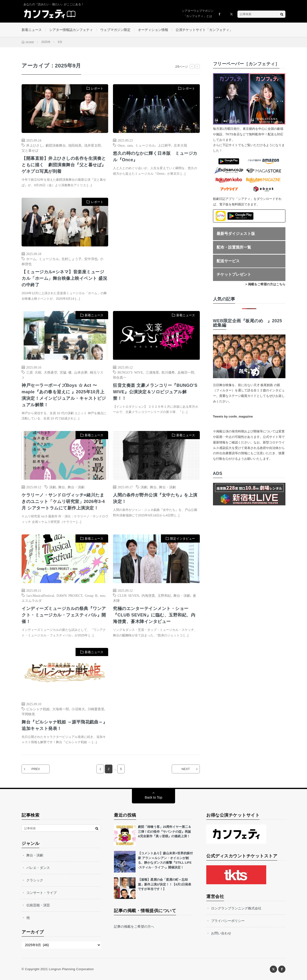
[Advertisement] (156, 247)
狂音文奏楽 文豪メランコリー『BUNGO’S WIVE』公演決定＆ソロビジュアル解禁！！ (155, 392)
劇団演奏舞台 (56, 145)
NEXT (186, 769)
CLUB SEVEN (128, 595)
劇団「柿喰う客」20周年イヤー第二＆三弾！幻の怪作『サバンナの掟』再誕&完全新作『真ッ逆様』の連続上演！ (165, 831)
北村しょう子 (71, 259)
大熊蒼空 (51, 372)
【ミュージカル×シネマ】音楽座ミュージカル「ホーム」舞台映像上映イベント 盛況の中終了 (64, 278)
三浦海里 (152, 372)
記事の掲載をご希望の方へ (134, 926)
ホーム (31, 259)
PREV (36, 769)
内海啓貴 (148, 595)
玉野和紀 (164, 595)
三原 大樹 (34, 372)
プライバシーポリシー (228, 921)
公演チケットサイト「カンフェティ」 (204, 30)
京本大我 (180, 145)
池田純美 (75, 145)
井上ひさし (35, 145)
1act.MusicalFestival (40, 595)
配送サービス (228, 261)
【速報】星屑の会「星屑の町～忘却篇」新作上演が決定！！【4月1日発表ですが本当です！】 (165, 884)
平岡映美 (28, 714)
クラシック (35, 880)
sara (130, 145)
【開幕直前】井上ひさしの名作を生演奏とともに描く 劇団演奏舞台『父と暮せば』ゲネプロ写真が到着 (64, 165)
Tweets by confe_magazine (233, 416)
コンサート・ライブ (41, 893)
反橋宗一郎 (186, 372)
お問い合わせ (221, 933)
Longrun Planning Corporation (71, 969)
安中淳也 (91, 259)
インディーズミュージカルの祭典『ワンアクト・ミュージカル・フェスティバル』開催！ (64, 615)
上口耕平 (165, 145)
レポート (97, 88)
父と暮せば (30, 150)
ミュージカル (145, 145)
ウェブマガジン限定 (115, 30)
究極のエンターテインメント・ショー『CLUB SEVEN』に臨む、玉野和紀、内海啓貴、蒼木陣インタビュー (154, 615)
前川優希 (168, 372)
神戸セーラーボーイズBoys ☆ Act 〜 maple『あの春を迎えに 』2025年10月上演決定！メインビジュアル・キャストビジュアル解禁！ (64, 395)
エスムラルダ (32, 600)
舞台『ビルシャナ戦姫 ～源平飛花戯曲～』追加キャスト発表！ (64, 725)
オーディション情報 (153, 30)
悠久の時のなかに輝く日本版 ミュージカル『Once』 (155, 157)
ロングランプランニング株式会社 (236, 908)
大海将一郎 (61, 709)
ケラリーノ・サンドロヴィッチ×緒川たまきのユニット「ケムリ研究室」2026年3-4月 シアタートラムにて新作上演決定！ (63, 502)
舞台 (62, 487)
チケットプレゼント (234, 274)
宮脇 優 (66, 372)
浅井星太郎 (93, 145)
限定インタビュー (183, 539)
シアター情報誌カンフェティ (71, 30)
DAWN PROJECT (70, 595)
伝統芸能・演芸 (38, 905)
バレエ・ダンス (38, 868)
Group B (91, 595)
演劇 (53, 487)
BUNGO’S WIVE (130, 372)
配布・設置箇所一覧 (234, 247)
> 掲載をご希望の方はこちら (265, 284)
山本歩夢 (81, 372)
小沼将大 (78, 709)
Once (121, 145)
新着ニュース (32, 30)
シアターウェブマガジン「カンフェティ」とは (198, 13)
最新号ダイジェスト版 (236, 234)
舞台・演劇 (76, 487)
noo (102, 595)
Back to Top (154, 797)
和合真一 (120, 377)
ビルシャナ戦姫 (38, 709)
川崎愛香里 (96, 709)
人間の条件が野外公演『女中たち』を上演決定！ (155, 498)
